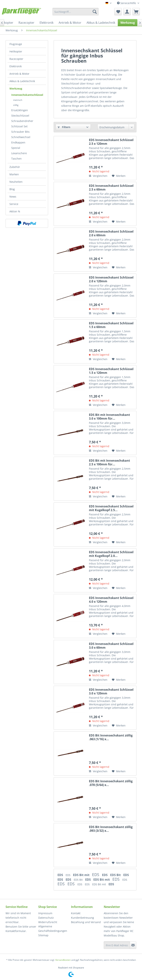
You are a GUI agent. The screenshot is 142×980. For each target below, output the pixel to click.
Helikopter (16, 51)
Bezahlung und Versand (86, 922)
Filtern (64, 127)
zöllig (16, 105)
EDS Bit (116, 875)
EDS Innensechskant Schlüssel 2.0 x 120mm (111, 279)
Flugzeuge (16, 44)
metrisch (18, 100)
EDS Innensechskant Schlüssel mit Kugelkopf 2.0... (111, 554)
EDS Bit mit (82, 875)
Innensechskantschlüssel (27, 95)
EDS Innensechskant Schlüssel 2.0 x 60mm (111, 233)
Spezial (16, 148)
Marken (14, 174)
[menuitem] (76, 12)
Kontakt (76, 913)
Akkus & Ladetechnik (22, 81)
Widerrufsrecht (48, 922)
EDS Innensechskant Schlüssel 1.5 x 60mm (111, 325)
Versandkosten (63, 960)
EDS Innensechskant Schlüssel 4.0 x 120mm (111, 600)
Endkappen (18, 142)
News (13, 197)
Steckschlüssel (20, 116)
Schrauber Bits (20, 132)
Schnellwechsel (21, 137)
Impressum (45, 913)
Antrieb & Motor (19, 74)
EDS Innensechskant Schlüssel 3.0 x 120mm (111, 691)
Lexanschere (19, 153)
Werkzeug (16, 88)
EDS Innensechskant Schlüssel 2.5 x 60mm (111, 188)
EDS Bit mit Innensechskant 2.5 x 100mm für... (109, 462)
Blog (12, 189)
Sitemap (43, 935)
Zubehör (15, 167)
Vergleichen (98, 176)
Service (14, 204)
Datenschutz (46, 918)
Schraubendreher (22, 121)
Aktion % (15, 211)
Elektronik (16, 66)
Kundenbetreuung (82, 918)
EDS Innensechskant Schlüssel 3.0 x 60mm (111, 646)
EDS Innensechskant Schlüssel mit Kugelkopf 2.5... (111, 508)
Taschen (16, 159)
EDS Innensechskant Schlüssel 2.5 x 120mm (111, 142)
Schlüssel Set (19, 126)
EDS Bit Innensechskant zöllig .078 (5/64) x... (111, 783)
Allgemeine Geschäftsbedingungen (53, 929)
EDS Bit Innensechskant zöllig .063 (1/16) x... (111, 737)
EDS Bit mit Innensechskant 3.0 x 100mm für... (109, 417)
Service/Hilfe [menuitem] (127, 3)
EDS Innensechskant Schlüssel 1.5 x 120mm (111, 371)
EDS (61, 875)
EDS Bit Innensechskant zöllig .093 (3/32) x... (111, 829)
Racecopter (16, 59)
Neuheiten (16, 182)
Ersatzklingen (20, 110)
